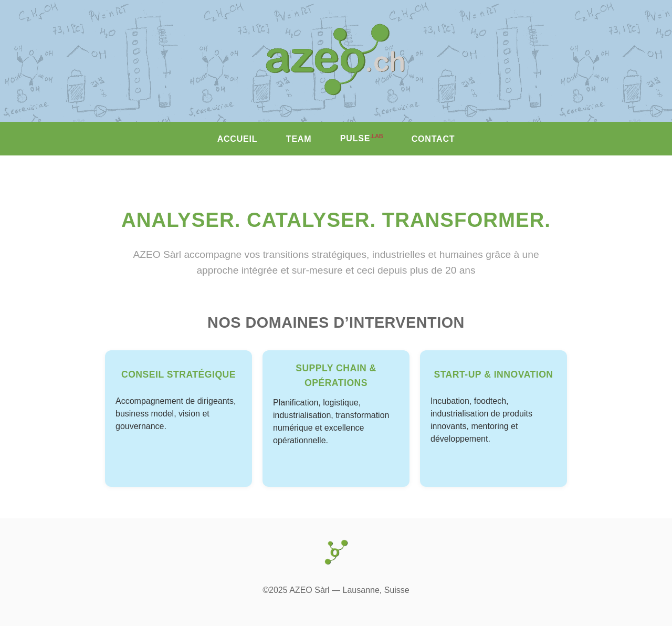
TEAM (299, 139)
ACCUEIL (238, 139)
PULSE (361, 138)
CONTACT (433, 139)
